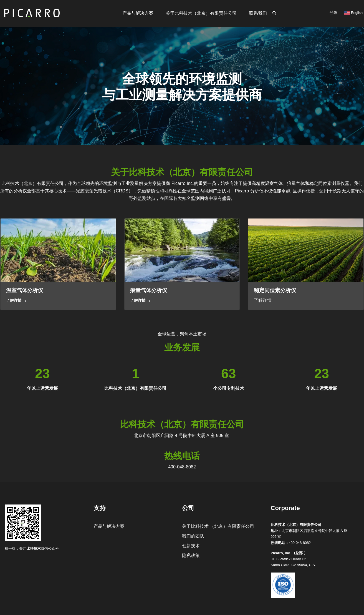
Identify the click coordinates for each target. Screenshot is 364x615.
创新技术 (191, 546)
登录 (333, 12)
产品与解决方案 (109, 526)
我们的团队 (193, 536)
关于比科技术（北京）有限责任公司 (201, 13)
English (353, 13)
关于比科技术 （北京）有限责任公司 (218, 526)
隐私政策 (191, 555)
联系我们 (258, 13)
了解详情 (14, 300)
